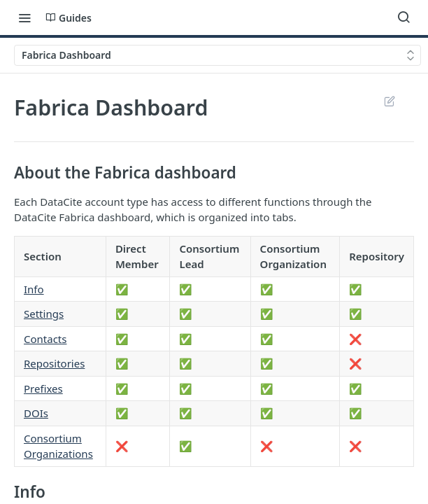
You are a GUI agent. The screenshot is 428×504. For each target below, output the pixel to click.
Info (34, 289)
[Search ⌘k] (404, 17)
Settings (44, 314)
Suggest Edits (389, 101)
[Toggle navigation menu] (24, 17)
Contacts (45, 339)
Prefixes (43, 388)
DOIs (36, 413)
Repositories (54, 363)
